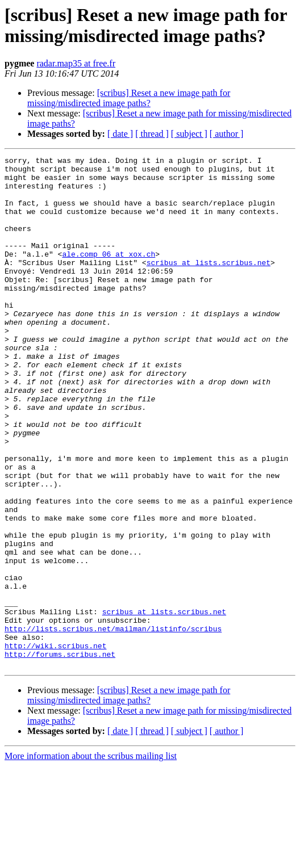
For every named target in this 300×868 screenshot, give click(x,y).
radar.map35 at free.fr (76, 63)
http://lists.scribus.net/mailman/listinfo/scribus (113, 724)
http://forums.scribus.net (60, 754)
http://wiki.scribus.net (55, 744)
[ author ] (227, 134)
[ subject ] (189, 134)
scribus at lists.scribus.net (209, 284)
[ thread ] (152, 134)
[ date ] (120, 134)
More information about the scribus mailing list (91, 858)
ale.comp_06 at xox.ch (109, 274)
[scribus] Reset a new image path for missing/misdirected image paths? (129, 98)
